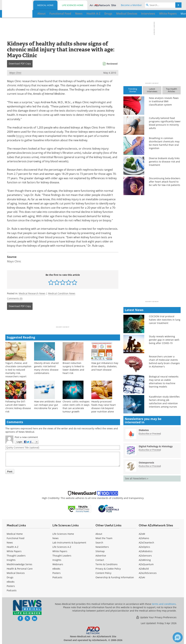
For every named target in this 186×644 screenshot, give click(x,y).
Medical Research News (32, 293)
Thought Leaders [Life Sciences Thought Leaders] (62, 556)
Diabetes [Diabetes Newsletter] (144, 430)
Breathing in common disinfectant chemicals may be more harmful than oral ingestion (164, 143)
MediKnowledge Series (19, 564)
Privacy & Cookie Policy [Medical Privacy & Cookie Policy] (108, 569)
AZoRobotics (146, 551)
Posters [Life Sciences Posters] (57, 573)
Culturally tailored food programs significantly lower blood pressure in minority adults (165, 123)
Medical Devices (16, 573)
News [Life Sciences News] (56, 538)
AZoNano (144, 538)
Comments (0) (15, 298)
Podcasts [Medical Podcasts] (12, 590)
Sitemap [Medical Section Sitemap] (100, 551)
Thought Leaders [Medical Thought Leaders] (16, 556)
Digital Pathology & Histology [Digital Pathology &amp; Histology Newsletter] (156, 446)
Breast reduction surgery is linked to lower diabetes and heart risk (73, 368)
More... (169, 14)
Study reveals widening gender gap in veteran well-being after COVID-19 (164, 340)
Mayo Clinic (15, 73)
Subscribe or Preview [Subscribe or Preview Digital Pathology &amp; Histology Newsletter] (150, 450)
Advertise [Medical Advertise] (101, 556)
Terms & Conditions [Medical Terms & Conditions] (107, 564)
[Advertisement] (63, 319)
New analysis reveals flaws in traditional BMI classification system (164, 101)
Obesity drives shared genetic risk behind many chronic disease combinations (46, 368)
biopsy (20, 136)
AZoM (142, 534)
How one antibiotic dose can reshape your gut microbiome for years (48, 405)
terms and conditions (164, 604)
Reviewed (112, 64)
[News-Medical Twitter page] (27, 618)
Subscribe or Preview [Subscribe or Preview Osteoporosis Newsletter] (150, 466)
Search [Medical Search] (99, 543)
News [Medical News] (10, 543)
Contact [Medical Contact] (100, 560)
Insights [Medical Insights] (11, 560)
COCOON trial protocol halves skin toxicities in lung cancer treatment (165, 320)
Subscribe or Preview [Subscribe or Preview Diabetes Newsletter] (150, 434)
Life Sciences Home (73, 5)
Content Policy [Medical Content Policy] (103, 573)
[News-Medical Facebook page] (20, 618)
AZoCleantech (146, 543)
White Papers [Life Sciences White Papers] (60, 551)
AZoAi (142, 577)
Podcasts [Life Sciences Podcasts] (57, 577)
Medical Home (45, 5)
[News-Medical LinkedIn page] (35, 618)
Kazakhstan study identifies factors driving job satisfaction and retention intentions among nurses (164, 402)
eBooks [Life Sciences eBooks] (56, 569)
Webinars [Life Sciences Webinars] (58, 564)
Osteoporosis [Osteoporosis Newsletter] (146, 463)
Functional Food (16, 538)
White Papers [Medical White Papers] (14, 551)
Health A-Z (13, 547)
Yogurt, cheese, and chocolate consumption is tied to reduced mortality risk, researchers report (18, 370)
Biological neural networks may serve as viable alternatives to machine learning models (164, 382)
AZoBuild (144, 569)
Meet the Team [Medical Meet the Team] (104, 538)
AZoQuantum (146, 564)
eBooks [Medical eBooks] (11, 582)
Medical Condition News (62, 293)
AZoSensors (145, 556)
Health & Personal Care (20, 569)
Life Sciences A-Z (62, 547)
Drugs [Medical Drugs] (10, 577)
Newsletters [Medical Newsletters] (102, 547)
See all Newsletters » (137, 478)
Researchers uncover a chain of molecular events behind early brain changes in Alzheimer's (164, 361)
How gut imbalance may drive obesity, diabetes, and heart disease (105, 366)
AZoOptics (144, 547)
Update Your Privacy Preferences (156, 617)
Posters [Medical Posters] (11, 586)
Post (10, 471)
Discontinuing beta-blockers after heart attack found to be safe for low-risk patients (165, 182)
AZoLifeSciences (148, 573)
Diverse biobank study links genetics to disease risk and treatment (164, 162)
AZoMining (145, 560)
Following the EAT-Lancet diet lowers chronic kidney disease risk (18, 406)
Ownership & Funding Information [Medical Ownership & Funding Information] (115, 577)
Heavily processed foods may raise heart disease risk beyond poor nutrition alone (104, 406)
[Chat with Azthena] (178, 637)
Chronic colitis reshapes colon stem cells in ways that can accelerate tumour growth (76, 406)
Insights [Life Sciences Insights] (57, 560)
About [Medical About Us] (99, 534)
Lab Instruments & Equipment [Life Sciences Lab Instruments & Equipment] (69, 543)
